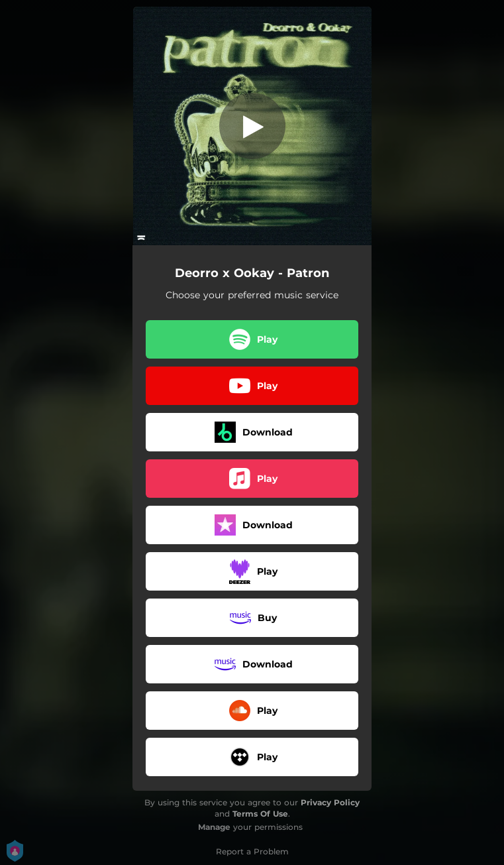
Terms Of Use (260, 814)
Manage (214, 827)
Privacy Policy (330, 802)
